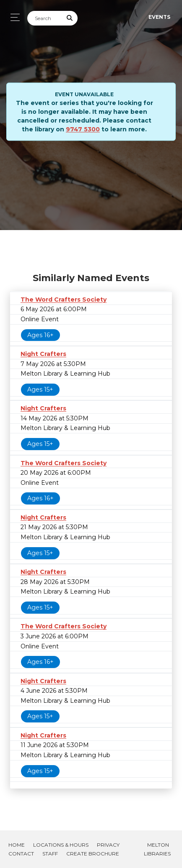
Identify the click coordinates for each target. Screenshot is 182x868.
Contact (21, 854)
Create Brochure (93, 854)
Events (159, 17)
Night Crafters (43, 354)
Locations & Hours (61, 845)
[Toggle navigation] (13, 17)
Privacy (108, 845)
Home (17, 845)
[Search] (45, 18)
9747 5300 (83, 129)
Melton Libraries (157, 849)
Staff (50, 854)
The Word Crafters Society (64, 300)
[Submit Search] (70, 18)
